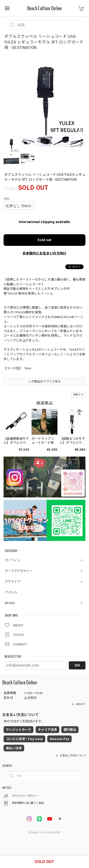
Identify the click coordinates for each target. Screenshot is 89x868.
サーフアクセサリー (19, 571)
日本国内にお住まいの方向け (45, 253)
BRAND (10, 603)
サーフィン (13, 560)
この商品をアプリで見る (44, 382)
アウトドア (13, 582)
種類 (7, 199)
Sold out (44, 240)
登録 (77, 665)
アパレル (11, 592)
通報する (78, 395)
